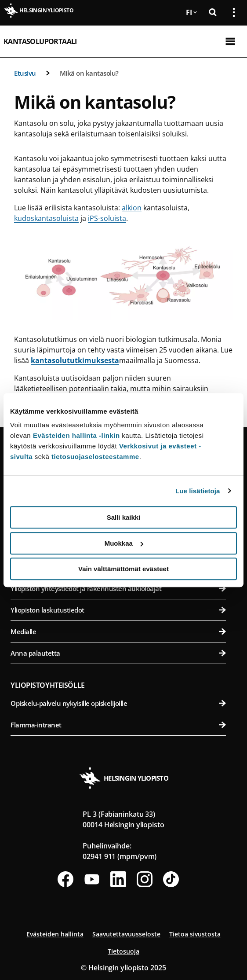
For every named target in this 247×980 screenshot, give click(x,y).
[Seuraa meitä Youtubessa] (92, 879)
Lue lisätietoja (198, 491)
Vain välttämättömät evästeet (123, 569)
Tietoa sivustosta (195, 934)
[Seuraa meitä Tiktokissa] (171, 879)
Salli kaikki (124, 517)
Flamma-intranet (118, 725)
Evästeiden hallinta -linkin (76, 435)
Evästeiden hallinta (55, 934)
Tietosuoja (123, 951)
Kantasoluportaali (40, 41)
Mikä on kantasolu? (89, 73)
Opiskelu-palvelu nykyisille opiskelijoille (118, 703)
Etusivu (25, 73)
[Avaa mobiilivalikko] (230, 41)
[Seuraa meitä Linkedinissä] (118, 879)
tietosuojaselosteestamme (95, 457)
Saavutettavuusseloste (126, 934)
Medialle (118, 631)
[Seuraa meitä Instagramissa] (145, 879)
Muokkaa (124, 543)
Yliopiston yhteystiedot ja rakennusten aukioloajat (118, 588)
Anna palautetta (118, 653)
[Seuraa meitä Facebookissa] (65, 879)
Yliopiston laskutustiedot (118, 610)
